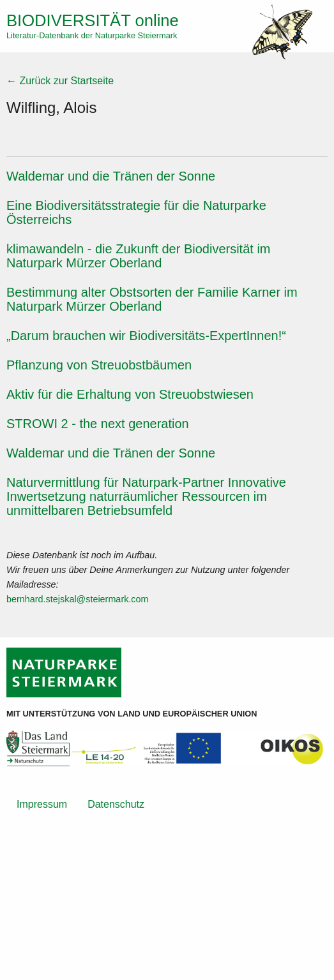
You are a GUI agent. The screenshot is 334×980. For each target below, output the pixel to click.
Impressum (42, 804)
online (93, 20)
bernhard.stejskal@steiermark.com (78, 599)
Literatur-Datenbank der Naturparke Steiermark (92, 35)
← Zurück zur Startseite (60, 81)
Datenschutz (116, 804)
